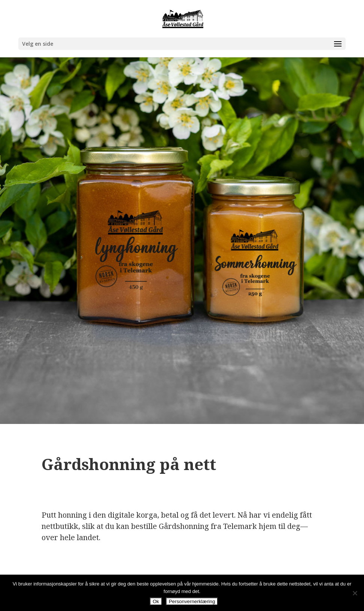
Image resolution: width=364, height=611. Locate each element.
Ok (156, 601)
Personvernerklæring (192, 601)
